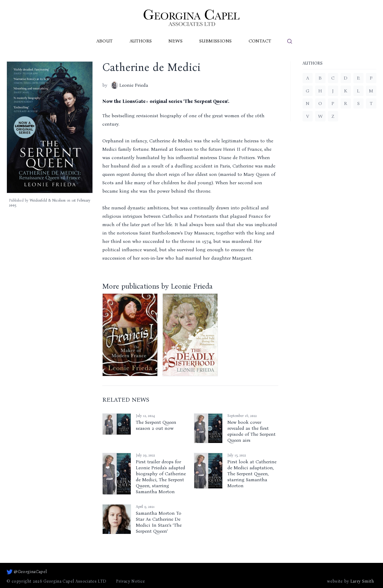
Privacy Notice (131, 581)
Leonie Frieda (130, 85)
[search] (290, 41)
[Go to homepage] (191, 18)
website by (350, 581)
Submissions (215, 41)
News (175, 41)
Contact (260, 41)
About (105, 41)
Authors (141, 41)
